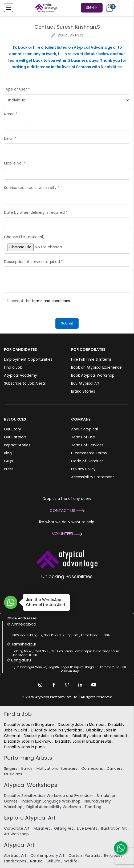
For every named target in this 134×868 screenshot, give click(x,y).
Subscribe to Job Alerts (25, 383)
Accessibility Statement (93, 477)
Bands (27, 768)
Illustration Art (115, 828)
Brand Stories (83, 391)
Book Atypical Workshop (93, 375)
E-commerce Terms (89, 453)
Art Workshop (17, 834)
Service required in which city (32, 188)
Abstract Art (16, 855)
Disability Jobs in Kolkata (47, 736)
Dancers (115, 768)
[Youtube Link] (94, 685)
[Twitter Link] (67, 685)
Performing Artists (28, 758)
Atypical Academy (21, 375)
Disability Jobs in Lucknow (28, 741)
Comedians (93, 768)
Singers (11, 768)
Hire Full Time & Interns (91, 359)
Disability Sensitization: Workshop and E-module (49, 796)
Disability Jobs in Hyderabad (57, 730)
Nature (37, 861)
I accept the (40, 301)
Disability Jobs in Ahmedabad (100, 736)
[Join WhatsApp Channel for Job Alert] (11, 602)
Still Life (54, 861)
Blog (8, 453)
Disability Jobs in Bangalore (29, 725)
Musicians (14, 774)
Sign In (92, 8)
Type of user (17, 89)
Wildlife (71, 861)
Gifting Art (64, 828)
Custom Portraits (85, 855)
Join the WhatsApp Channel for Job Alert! (45, 602)
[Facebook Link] (54, 685)
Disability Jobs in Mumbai (82, 725)
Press (9, 469)
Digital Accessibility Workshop (54, 807)
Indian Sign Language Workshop (52, 801)
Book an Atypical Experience (96, 367)
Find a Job (13, 367)
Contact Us (67, 510)
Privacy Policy (83, 469)
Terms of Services (87, 445)
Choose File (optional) (24, 237)
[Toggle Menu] (9, 8)
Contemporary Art (48, 855)
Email (10, 139)
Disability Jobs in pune (25, 747)
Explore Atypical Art (30, 818)
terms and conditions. (51, 301)
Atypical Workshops (31, 785)
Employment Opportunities (28, 359)
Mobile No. (15, 163)
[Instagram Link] (40, 685)
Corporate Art (17, 828)
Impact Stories (17, 445)
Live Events (88, 828)
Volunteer (67, 534)
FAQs (9, 461)
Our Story (13, 429)
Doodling (94, 807)
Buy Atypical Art (85, 383)
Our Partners (15, 437)
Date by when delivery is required (36, 213)
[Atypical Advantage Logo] (67, 559)
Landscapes (16, 861)
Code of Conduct (87, 461)
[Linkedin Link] (80, 685)
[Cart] (109, 8)
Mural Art (42, 828)
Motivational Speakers (57, 768)
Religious (113, 855)
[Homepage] (45, 8)
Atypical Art (19, 845)
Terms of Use (83, 437)
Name (11, 114)
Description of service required (33, 262)
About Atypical (84, 429)
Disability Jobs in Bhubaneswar (84, 741)
